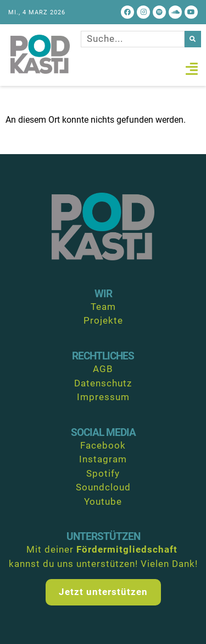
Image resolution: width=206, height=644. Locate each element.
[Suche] (193, 39)
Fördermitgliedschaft (127, 549)
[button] (191, 69)
